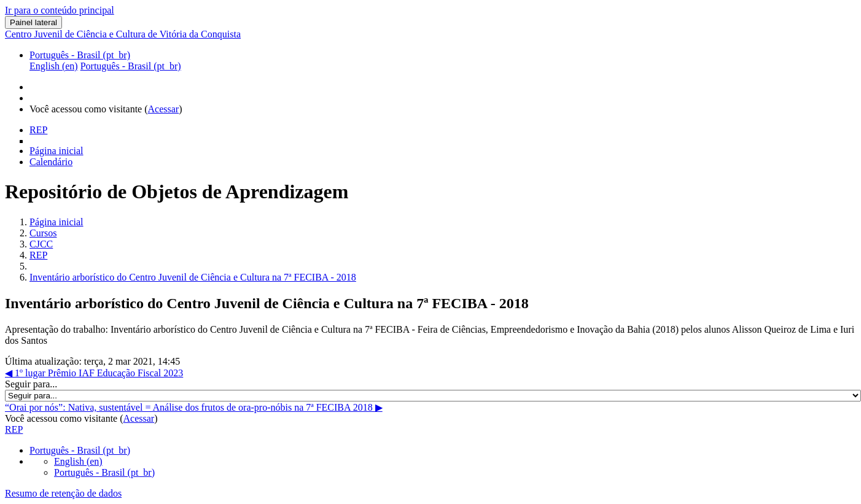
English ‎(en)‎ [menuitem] (54, 66)
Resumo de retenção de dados (63, 493)
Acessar (164, 109)
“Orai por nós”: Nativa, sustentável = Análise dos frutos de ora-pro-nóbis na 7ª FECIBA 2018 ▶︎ (194, 407)
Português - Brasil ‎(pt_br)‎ (80, 55)
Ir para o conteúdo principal (60, 10)
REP (38, 255)
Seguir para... (31, 384)
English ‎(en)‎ (78, 461)
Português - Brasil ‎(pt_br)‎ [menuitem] (131, 66)
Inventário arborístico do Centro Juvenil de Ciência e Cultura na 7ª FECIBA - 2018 (193, 277)
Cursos (43, 233)
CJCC (41, 244)
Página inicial (56, 222)
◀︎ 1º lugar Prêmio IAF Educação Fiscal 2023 (94, 373)
